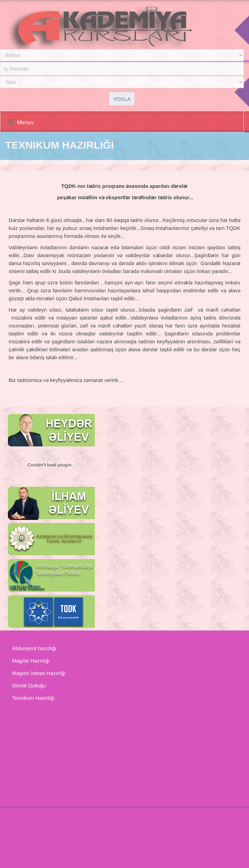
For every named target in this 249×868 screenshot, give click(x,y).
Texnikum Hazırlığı (33, 698)
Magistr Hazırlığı (31, 661)
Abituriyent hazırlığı (34, 648)
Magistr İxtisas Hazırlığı (39, 673)
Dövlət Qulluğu (29, 685)
